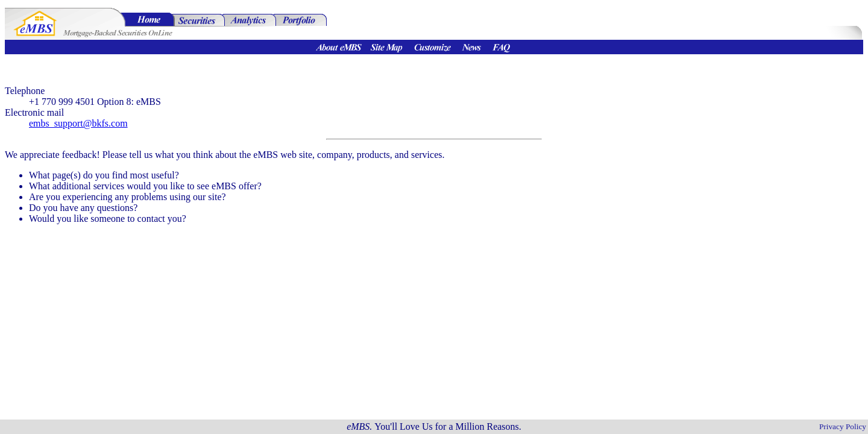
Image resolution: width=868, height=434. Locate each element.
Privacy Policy (843, 426)
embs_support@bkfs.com (78, 123)
